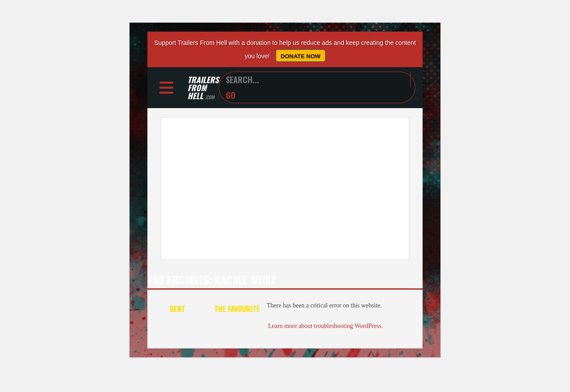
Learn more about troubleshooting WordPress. (326, 326)
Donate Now (300, 56)
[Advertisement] (285, 189)
